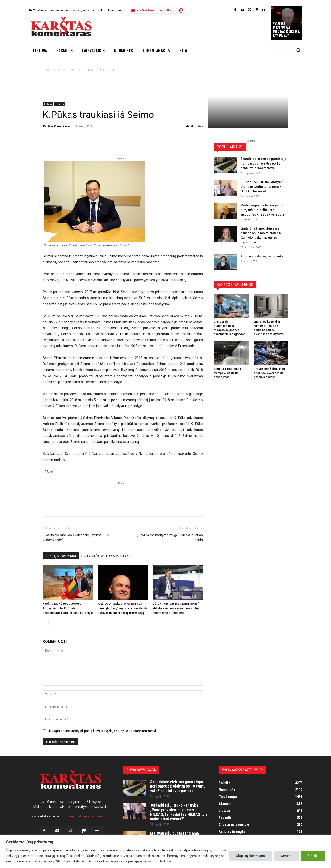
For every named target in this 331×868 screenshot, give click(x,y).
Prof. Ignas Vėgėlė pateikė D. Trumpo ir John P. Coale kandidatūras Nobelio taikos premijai (68, 608)
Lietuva (62, 70)
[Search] (298, 51)
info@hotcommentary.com (88, 816)
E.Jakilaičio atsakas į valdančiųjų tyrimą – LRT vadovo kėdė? (77, 537)
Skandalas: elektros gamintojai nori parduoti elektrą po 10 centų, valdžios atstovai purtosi (178, 786)
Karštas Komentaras (57, 126)
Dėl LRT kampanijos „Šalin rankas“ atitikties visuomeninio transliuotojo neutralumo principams (177, 608)
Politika (75, 70)
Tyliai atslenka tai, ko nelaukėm (263, 256)
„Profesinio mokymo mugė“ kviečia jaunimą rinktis (170, 537)
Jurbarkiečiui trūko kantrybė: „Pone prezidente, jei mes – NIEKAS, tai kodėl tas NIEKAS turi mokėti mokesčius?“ (179, 812)
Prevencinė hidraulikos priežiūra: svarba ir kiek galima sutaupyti (269, 373)
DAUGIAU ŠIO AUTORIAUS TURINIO (107, 556)
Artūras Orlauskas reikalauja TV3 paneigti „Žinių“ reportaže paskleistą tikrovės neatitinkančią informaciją (123, 608)
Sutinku (313, 856)
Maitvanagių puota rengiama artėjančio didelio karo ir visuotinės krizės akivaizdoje (262, 210)
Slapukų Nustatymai (251, 856)
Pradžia (48, 70)
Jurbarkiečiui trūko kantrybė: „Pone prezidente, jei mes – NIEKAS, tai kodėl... (262, 187)
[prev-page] (46, 622)
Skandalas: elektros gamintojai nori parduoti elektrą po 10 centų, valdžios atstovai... (264, 163)
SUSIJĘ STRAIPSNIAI (61, 556)
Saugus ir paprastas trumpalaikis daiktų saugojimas (227, 373)
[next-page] (53, 622)
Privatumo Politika (158, 861)
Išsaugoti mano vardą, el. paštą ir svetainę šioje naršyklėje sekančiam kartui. (102, 731)
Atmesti (287, 856)
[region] (165, 852)
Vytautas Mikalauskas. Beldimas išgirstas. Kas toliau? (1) (287, 29)
